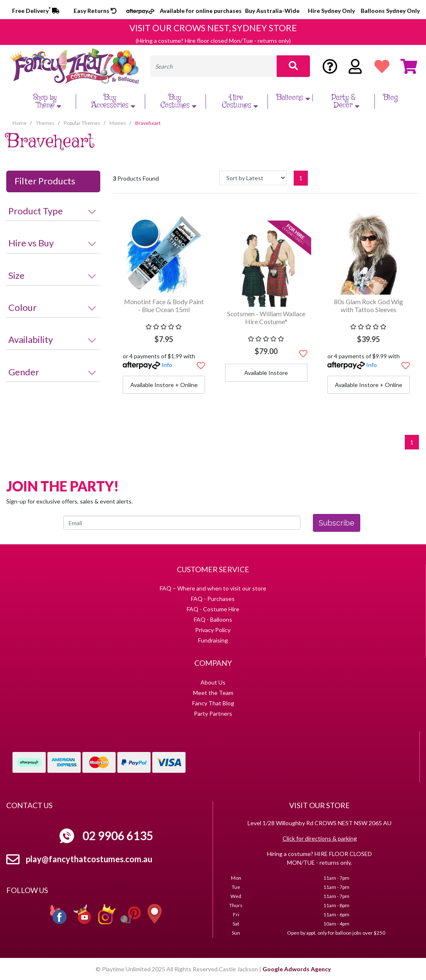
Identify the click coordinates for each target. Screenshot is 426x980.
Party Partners (213, 713)
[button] (201, 365)
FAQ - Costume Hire (213, 609)
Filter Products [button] (45, 181)
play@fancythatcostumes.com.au (89, 859)
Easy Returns (95, 11)
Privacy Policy (213, 630)
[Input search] (214, 66)
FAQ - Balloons (213, 619)
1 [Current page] (301, 178)
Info (167, 365)
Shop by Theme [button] (48, 102)
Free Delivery (36, 11)
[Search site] (293, 66)
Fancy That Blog (213, 703)
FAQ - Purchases (213, 599)
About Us (213, 682)
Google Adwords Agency (297, 969)
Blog (390, 98)
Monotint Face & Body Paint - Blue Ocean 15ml (164, 305)
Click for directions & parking (320, 838)
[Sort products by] (253, 178)
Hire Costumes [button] (241, 102)
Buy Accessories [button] (114, 102)
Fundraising (213, 640)
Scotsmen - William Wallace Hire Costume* (266, 318)
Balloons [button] (294, 98)
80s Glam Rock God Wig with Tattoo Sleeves (369, 305)
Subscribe (337, 523)
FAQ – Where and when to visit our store (213, 588)
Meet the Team (213, 693)
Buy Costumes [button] (179, 102)
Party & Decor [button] (347, 102)
